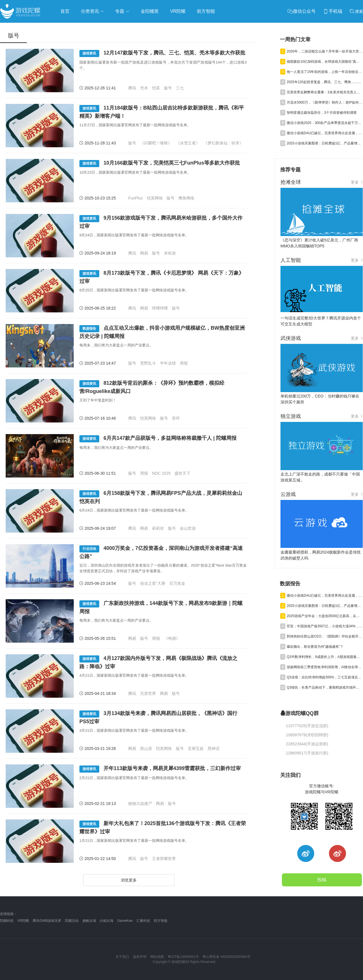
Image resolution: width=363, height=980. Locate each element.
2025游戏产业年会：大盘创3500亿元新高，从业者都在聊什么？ (325, 616)
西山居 (146, 748)
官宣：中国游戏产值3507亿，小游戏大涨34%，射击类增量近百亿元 (325, 626)
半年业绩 (168, 363)
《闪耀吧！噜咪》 (156, 143)
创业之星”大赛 (153, 583)
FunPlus (135, 198)
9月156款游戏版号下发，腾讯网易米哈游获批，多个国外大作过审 (161, 222)
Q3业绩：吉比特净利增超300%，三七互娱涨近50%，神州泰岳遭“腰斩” (325, 677)
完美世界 (148, 693)
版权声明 (140, 957)
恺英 (156, 88)
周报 (184, 363)
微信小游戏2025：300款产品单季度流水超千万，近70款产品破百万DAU (325, 123)
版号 (168, 88)
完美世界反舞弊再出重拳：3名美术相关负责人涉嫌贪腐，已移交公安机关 (325, 92)
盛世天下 (182, 473)
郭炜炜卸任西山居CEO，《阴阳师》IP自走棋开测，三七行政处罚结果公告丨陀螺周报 (325, 636)
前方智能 (161, 921)
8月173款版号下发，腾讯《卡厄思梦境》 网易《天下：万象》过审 (162, 277)
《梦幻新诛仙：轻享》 (223, 143)
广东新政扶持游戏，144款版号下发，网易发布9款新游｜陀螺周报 (161, 607)
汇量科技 (143, 921)
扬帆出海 (89, 921)
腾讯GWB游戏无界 (47, 921)
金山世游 (188, 528)
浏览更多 (129, 880)
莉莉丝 (158, 528)
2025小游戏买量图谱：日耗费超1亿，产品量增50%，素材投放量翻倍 (325, 143)
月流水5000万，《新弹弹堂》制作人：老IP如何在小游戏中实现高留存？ (325, 102)
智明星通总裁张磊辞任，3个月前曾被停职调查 (322, 113)
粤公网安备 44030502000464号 (226, 957)
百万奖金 (177, 583)
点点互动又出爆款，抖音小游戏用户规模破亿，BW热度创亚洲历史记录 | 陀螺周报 (162, 332)
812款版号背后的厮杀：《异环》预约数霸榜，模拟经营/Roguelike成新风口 (152, 387)
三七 (180, 88)
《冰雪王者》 (188, 143)
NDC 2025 (161, 473)
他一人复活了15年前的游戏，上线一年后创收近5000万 (325, 72)
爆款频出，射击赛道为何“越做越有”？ (315, 647)
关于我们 (122, 957)
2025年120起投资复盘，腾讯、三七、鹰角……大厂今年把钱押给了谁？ (325, 82)
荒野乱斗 (148, 363)
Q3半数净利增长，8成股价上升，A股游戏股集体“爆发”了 (325, 657)
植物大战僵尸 (140, 804)
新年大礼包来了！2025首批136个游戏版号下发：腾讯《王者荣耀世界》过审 (163, 827)
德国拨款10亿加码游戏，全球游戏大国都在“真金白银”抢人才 (325, 62)
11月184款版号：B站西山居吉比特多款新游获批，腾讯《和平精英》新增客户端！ (162, 112)
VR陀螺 (23, 921)
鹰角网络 (186, 198)
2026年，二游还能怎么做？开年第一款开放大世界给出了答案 (325, 51)
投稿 (322, 880)
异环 (176, 418)
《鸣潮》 (172, 638)
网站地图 (157, 957)
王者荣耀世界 (164, 859)
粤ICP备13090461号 (183, 957)
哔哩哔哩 (160, 308)
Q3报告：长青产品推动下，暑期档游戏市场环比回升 (325, 687)
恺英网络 (155, 198)
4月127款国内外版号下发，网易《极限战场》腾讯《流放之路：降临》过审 (158, 662)
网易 (144, 253)
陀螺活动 (72, 921)
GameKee (125, 921)
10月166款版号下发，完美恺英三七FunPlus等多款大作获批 (160, 164)
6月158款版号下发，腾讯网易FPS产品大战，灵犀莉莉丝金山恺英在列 (161, 497)
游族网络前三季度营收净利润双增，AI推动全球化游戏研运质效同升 (325, 667)
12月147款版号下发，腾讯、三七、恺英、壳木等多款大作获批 (162, 53)
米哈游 (170, 253)
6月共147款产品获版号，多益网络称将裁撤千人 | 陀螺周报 (158, 439)
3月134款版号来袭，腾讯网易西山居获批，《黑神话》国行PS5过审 (158, 717)
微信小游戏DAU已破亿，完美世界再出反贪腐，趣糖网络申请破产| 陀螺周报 (325, 133)
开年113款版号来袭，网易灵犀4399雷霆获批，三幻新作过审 (160, 769)
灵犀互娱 (196, 748)
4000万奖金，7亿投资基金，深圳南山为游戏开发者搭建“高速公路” (161, 552)
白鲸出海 (107, 921)
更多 (357, 182)
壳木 (144, 88)
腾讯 (132, 88)
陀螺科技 (7, 921)
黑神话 (214, 748)
